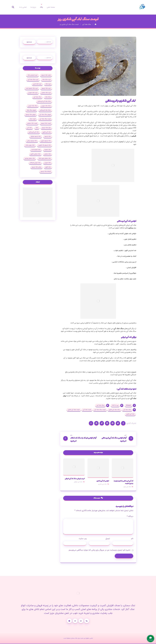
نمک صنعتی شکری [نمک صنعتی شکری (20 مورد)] (35, 154)
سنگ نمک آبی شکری (114, 410)
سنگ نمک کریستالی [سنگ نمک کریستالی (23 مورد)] (45, 110)
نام (132, 539)
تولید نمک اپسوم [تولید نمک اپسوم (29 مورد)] (46, 75)
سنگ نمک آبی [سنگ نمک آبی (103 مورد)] (37, 97)
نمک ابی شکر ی (102, 484)
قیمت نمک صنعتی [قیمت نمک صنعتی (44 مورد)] (32, 123)
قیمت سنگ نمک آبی (100, 410)
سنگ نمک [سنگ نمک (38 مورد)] (48, 97)
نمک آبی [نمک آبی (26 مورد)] (29, 128)
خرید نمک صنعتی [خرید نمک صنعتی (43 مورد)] (46, 93)
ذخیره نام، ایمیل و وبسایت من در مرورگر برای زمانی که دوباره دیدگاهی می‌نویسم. (99, 550)
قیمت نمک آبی (87, 410)
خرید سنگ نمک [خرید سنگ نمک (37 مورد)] (46, 80)
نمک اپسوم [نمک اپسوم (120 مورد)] (48, 136)
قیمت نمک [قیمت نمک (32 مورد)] (33, 119)
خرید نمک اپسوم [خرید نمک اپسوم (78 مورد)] (46, 88)
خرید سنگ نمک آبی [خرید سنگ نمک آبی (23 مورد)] (33, 80)
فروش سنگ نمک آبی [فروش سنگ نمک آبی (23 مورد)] (45, 115)
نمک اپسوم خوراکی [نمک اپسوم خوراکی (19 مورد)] (36, 136)
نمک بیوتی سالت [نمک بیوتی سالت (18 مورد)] (30, 145)
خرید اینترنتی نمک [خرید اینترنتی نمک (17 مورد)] (32, 75)
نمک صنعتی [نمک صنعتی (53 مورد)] (47, 154)
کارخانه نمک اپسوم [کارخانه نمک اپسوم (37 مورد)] (46, 171)
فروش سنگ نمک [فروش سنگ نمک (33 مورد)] (31, 110)
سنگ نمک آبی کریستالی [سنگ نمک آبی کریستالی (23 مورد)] (44, 101)
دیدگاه (130, 516)
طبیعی (134, 136)
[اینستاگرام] (75, 621)
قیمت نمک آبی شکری (74, 410)
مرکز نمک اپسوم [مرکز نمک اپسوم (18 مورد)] (46, 128)
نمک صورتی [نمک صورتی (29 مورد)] (48, 163)
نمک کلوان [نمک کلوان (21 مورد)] (48, 167)
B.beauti (129, 405)
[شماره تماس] (87, 621)
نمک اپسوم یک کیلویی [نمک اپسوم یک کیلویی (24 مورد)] (45, 145)
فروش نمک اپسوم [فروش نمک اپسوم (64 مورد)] (31, 115)
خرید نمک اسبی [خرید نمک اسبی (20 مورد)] (37, 84)
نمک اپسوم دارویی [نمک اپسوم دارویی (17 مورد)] (46, 141)
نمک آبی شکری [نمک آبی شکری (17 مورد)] (47, 132)
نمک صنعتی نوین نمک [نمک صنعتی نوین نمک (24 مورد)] (45, 158)
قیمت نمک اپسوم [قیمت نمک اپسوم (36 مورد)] (46, 123)
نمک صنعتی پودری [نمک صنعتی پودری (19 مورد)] (30, 158)
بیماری (131, 228)
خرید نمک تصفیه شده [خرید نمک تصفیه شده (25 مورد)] (32, 88)
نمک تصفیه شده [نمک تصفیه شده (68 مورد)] (36, 150)
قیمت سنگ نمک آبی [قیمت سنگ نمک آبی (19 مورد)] (45, 119)
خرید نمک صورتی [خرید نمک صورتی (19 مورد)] (33, 93)
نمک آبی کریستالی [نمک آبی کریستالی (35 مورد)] (34, 132)
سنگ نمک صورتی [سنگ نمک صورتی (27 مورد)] (46, 106)
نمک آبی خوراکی (78, 482)
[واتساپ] (81, 621)
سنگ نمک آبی (119, 329)
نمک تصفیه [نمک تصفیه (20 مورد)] (48, 150)
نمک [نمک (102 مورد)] (37, 128)
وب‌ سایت (83, 539)
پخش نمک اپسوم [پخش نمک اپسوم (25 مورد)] (36, 167)
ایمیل (108, 539)
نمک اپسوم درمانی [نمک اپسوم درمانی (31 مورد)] (32, 141)
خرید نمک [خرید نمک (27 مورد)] (48, 84)
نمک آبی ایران (127, 487)
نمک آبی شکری (130, 414)
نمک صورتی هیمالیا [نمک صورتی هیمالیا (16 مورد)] (35, 163)
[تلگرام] (69, 621)
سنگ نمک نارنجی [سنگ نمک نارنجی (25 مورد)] (33, 106)
